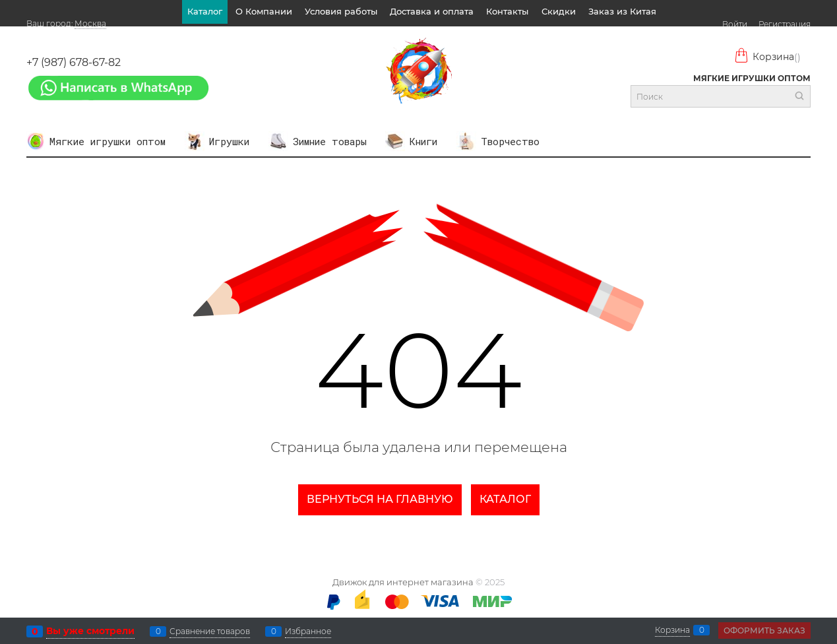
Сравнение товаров (210, 631)
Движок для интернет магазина (403, 582)
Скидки (559, 11)
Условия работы (341, 11)
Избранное (308, 631)
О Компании (264, 11)
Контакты (507, 11)
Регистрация (785, 24)
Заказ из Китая (622, 11)
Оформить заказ (764, 630)
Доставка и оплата (432, 11)
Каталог (205, 11)
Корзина (767, 57)
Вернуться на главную (380, 499)
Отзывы (422, 35)
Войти (735, 24)
